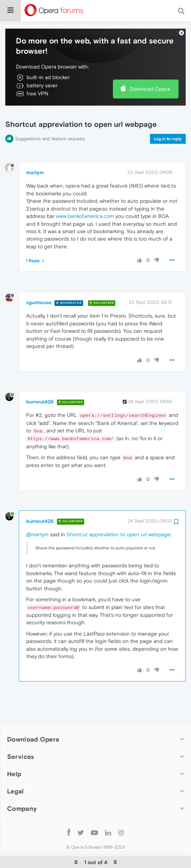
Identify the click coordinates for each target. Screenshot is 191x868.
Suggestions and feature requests (50, 117)
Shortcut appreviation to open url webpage (118, 513)
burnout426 (40, 380)
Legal (16, 770)
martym (35, 151)
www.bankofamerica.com (85, 194)
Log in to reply (168, 117)
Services (21, 735)
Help (14, 752)
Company (22, 787)
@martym (37, 513)
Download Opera (150, 67)
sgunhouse (39, 281)
